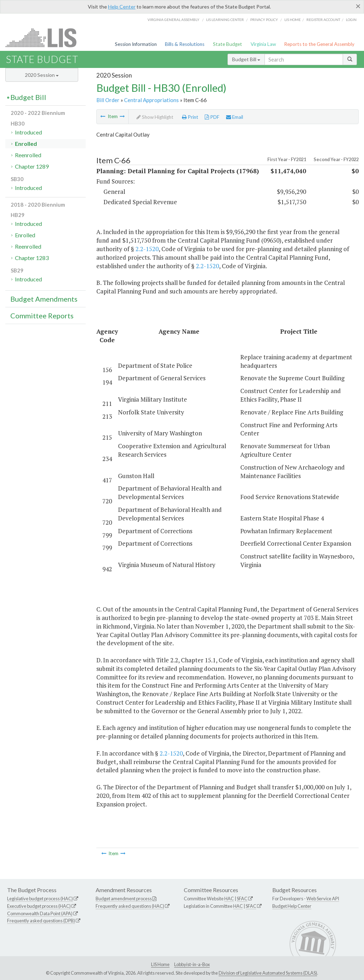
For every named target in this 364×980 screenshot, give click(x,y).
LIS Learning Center (225, 20)
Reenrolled (28, 155)
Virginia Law (263, 44)
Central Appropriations (151, 100)
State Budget (227, 44)
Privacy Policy (264, 20)
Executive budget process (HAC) (39, 906)
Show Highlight (155, 117)
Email (235, 117)
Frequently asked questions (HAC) (130, 906)
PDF (212, 117)
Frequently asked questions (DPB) (41, 921)
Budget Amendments (44, 299)
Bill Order (108, 100)
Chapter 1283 (32, 258)
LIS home (293, 20)
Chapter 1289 (32, 166)
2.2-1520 (147, 249)
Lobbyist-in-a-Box (192, 964)
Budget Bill (246, 59)
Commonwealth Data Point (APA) (40, 913)
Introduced (28, 132)
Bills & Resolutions (185, 44)
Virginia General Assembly (173, 20)
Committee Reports (42, 316)
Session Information (136, 44)
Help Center (122, 7)
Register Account (323, 20)
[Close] (358, 6)
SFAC (242, 899)
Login (351, 20)
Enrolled (26, 144)
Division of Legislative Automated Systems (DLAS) (268, 973)
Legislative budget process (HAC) (40, 899)
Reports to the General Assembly (319, 44)
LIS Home (160, 964)
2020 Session (42, 75)
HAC (229, 899)
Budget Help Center (292, 906)
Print (190, 117)
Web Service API (323, 899)
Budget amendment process (124, 899)
